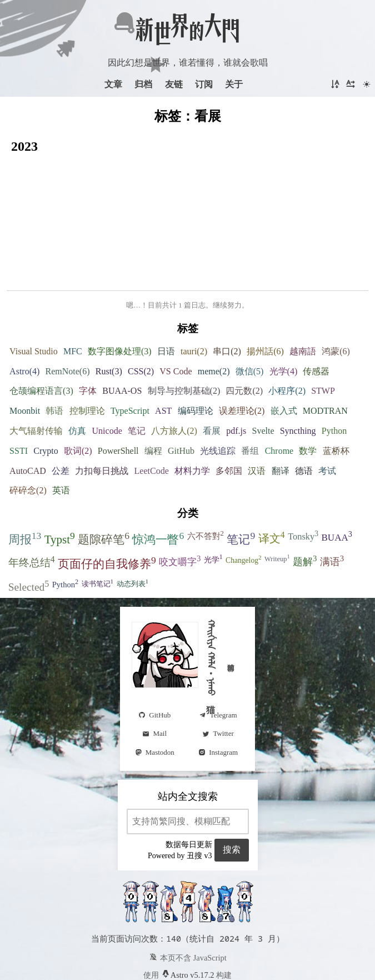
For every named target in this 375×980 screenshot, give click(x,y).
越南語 (303, 293)
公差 (61, 412)
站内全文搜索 (188, 738)
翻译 (281, 412)
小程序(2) (287, 332)
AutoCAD (28, 412)
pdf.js (236, 372)
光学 (213, 500)
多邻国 (229, 412)
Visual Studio (34, 293)
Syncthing (298, 372)
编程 (153, 392)
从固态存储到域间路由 (112, 177)
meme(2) (214, 312)
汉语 (257, 412)
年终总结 (32, 503)
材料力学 (192, 412)
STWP (323, 332)
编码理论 (196, 352)
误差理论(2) (242, 352)
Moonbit (25, 352)
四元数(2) (244, 332)
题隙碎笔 (104, 480)
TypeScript (130, 352)
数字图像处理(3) (120, 293)
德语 (304, 412)
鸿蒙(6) (336, 293)
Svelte (263, 372)
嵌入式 (284, 352)
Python (334, 372)
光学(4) (284, 312)
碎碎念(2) (28, 432)
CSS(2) (141, 312)
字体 (88, 332)
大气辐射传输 (36, 372)
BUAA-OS (122, 332)
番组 (250, 392)
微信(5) (250, 312)
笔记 (137, 372)
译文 (272, 479)
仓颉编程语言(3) (41, 332)
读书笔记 (98, 524)
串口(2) (227, 293)
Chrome (279, 392)
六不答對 (206, 477)
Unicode (107, 372)
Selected (29, 528)
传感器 (316, 312)
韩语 (54, 352)
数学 (308, 392)
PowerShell (118, 392)
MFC (73, 293)
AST (163, 352)
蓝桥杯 (336, 392)
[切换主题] (367, 85)
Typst (60, 480)
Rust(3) (109, 312)
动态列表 (133, 524)
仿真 (77, 372)
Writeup (277, 500)
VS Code (176, 312)
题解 (305, 502)
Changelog (244, 501)
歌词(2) (78, 392)
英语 (61, 432)
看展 (212, 372)
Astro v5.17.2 (187, 917)
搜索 (232, 791)
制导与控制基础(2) (184, 332)
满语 (332, 502)
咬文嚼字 (180, 502)
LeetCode (152, 412)
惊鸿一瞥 (158, 480)
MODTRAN (325, 352)
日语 (166, 293)
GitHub (181, 392)
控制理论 (87, 352)
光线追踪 (218, 392)
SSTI (19, 392)
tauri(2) (194, 293)
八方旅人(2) (174, 372)
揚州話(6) (265, 293)
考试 (327, 412)
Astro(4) (24, 312)
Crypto (46, 392)
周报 (25, 480)
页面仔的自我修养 (107, 504)
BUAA (336, 478)
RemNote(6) (68, 312)
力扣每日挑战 (102, 412)
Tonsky (303, 477)
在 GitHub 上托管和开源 (188, 936)
